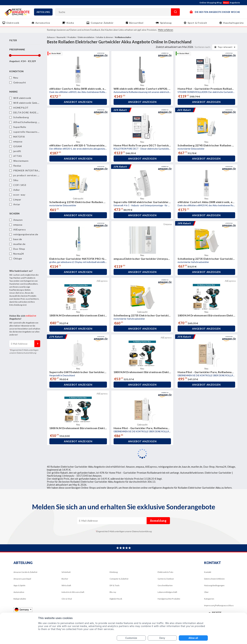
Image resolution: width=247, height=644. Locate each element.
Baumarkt (61, 37)
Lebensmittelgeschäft (167, 592)
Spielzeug (166, 23)
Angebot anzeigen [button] (78, 102)
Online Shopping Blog (210, 3)
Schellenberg (21, 117)
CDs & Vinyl (67, 599)
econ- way (19, 195)
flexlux (17, 166)
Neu (16, 78)
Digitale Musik (116, 599)
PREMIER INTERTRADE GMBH (32, 170)
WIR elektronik (22, 98)
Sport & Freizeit (197, 23)
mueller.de (19, 244)
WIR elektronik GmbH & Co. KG (32, 103)
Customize (131, 638)
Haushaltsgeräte (233, 23)
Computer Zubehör (102, 23)
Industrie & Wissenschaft (73, 592)
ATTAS (18, 156)
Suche (175, 12)
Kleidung (114, 572)
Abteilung (43, 12)
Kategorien (209, 599)
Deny (162, 638)
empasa (18, 141)
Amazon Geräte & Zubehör (26, 572)
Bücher (65, 579)
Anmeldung (37, 344)
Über (206, 592)
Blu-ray (113, 592)
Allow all (193, 638)
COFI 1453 (20, 185)
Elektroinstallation (86, 37)
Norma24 (19, 254)
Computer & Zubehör (119, 579)
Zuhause (51, 37)
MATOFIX (19, 137)
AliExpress (20, 229)
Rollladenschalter (123, 37)
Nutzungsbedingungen (214, 585)
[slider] (10, 55)
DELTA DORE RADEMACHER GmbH (34, 112)
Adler (17, 190)
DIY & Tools (115, 585)
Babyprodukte (20, 599)
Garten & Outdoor (166, 579)
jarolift (17, 151)
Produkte (72, 37)
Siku (16, 180)
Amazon (18, 220)
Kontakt (208, 572)
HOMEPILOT (21, 108)
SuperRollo (20, 127)
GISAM (18, 146)
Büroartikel (136, 23)
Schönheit (66, 572)
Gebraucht (20, 82)
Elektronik (13, 23)
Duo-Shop (19, 249)
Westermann (21, 161)
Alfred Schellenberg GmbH (29, 122)
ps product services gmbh (29, 175)
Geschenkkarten (165, 585)
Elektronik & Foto (165, 572)
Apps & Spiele (19, 585)
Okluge (18, 258)
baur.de (18, 239)
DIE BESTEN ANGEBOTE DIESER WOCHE (215, 12)
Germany (22, 610)
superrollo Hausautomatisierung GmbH (36, 132)
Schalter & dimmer (105, 37)
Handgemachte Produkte (169, 599)
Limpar (17, 199)
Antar (17, 204)
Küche (70, 23)
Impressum (209, 605)
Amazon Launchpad (22, 579)
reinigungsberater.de (26, 234)
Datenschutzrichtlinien (214, 579)
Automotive (43, 23)
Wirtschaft (66, 585)
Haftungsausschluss (225, 605)
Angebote (231, 3)
